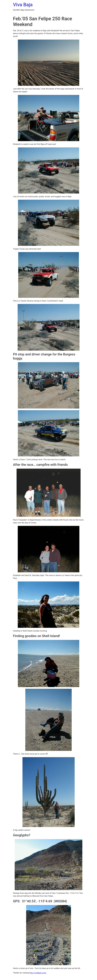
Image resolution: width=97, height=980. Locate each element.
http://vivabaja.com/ (38, 973)
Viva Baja (23, 5)
